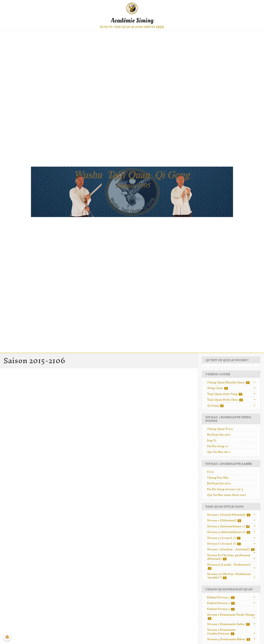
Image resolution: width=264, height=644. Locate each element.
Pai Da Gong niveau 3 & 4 (225, 489)
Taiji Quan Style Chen (225, 400)
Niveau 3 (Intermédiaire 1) (228, 526)
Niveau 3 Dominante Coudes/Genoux (221, 631)
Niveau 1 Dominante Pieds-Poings (231, 616)
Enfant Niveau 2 (221, 603)
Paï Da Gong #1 (218, 446)
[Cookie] (7, 637)
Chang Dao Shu (218, 477)
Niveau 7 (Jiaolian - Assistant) (231, 549)
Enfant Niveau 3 (221, 609)
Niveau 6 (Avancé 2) (224, 543)
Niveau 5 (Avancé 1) (224, 538)
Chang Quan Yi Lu (220, 429)
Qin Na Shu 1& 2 (219, 452)
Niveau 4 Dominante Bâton (229, 639)
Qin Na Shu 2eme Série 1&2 (227, 495)
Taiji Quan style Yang (225, 394)
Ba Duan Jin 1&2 (219, 434)
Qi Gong (215, 405)
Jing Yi (212, 440)
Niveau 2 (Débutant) (224, 520)
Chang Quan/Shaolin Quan (228, 382)
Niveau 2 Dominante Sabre (228, 624)
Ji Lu (210, 472)
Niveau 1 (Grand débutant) (229, 515)
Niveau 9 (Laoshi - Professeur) (229, 566)
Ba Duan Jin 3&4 (219, 483)
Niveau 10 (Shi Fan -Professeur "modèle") (229, 576)
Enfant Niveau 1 (221, 597)
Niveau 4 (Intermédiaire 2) (229, 532)
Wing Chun (217, 388)
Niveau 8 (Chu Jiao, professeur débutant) (229, 557)
